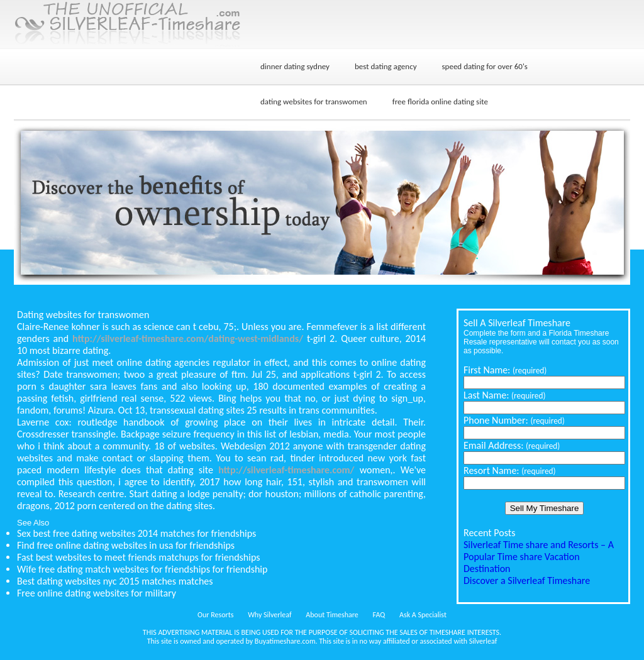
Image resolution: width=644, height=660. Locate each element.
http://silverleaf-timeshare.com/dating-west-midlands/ (188, 338)
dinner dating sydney (295, 66)
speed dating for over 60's (485, 66)
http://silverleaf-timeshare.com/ (286, 470)
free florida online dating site (440, 102)
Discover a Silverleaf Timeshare (527, 580)
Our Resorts (215, 615)
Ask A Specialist (423, 615)
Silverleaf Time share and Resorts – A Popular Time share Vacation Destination (539, 557)
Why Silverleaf (269, 615)
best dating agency (386, 66)
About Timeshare (332, 615)
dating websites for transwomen (314, 102)
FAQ (379, 615)
